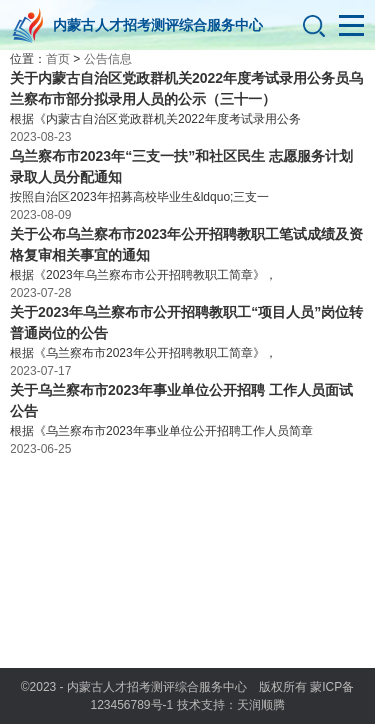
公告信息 (108, 59)
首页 (58, 59)
